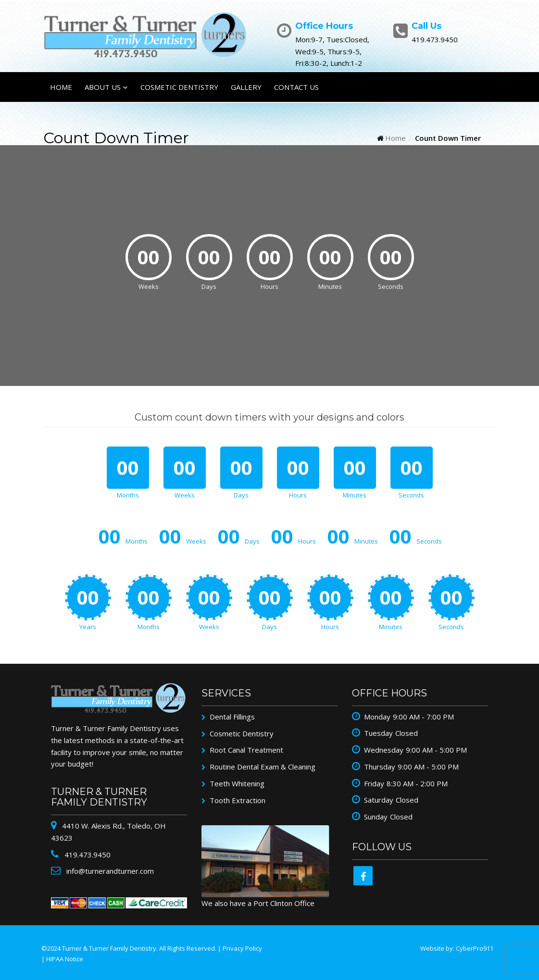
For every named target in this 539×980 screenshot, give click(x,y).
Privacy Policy (242, 948)
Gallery (246, 87)
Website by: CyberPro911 (457, 948)
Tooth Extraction (238, 800)
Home (61, 87)
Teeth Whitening (237, 783)
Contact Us (296, 87)
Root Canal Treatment (246, 750)
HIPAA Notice (65, 959)
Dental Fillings (232, 717)
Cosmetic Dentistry (179, 87)
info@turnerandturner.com (109, 871)
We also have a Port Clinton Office (258, 903)
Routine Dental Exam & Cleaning (263, 767)
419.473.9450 (87, 855)
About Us (103, 87)
